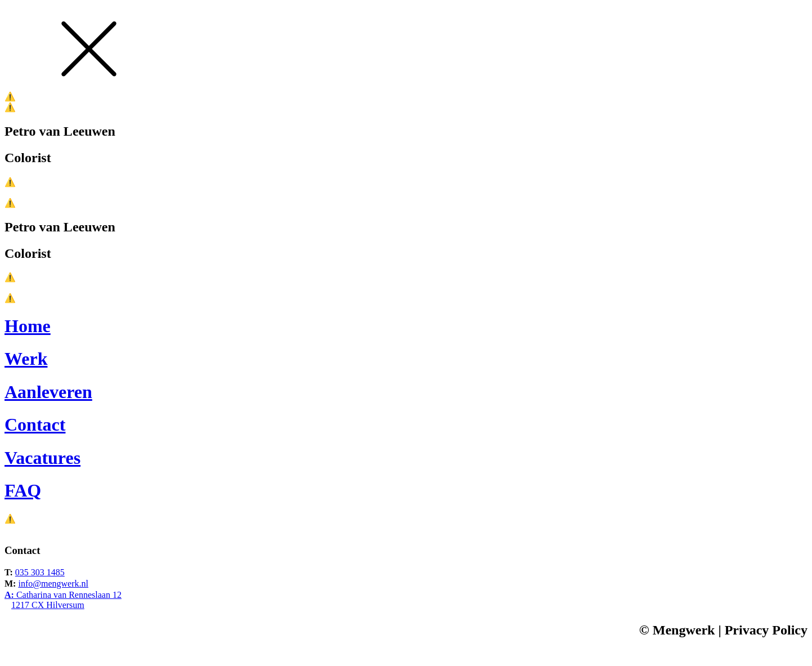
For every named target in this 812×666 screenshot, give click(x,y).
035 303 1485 (40, 572)
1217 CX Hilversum (48, 605)
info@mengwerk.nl (53, 584)
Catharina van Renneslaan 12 (63, 595)
